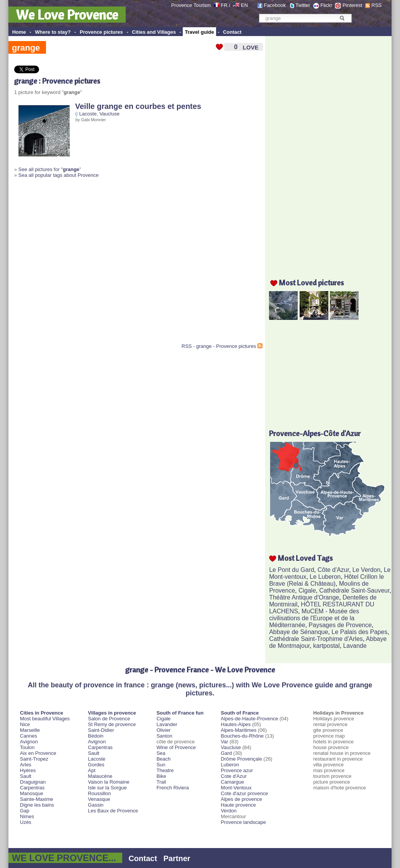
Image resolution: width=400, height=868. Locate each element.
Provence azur (237, 770)
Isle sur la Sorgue (107, 788)
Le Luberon (325, 577)
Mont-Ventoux (236, 788)
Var (224, 742)
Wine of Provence (176, 747)
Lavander (167, 724)
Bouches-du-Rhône (242, 736)
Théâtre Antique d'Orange (304, 597)
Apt (92, 770)
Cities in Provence (42, 713)
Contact (232, 32)
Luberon (230, 765)
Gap (25, 811)
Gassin (96, 805)
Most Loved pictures (311, 282)
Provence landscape (243, 822)
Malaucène (100, 776)
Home (19, 32)
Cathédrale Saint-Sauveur (354, 590)
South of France (240, 713)
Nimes (27, 816)
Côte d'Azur (333, 570)
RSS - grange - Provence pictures (219, 346)
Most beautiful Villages (45, 719)
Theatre (165, 770)
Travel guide (200, 32)
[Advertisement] (72, 264)
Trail (161, 782)
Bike (161, 776)
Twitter (303, 5)
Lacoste (88, 114)
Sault (26, 776)
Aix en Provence (38, 753)
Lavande (355, 646)
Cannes (29, 736)
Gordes (96, 765)
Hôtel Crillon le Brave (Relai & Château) (326, 580)
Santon (164, 736)
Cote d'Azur (234, 776)
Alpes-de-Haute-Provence (249, 719)
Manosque (32, 793)
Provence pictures (101, 32)
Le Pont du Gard (291, 570)
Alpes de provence (241, 799)
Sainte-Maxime (37, 799)
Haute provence (238, 805)
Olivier (163, 730)
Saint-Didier (101, 730)
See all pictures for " (49, 169)
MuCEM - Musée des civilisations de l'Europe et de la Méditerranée (314, 618)
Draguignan (33, 782)
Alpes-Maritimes (239, 730)
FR (224, 5)
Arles (26, 765)
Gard (226, 753)
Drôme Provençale (241, 759)
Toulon (27, 747)
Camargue (232, 782)
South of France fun (180, 713)
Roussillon (100, 793)
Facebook (275, 5)
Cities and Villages (154, 32)
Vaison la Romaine (109, 782)
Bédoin (96, 736)
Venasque (99, 799)
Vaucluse (109, 114)
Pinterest (352, 5)
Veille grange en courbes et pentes (138, 106)
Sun (161, 765)
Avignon (29, 742)
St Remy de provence (112, 724)
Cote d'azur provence (244, 793)
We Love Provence (67, 15)
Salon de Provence (109, 719)
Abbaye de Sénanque (298, 632)
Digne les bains (37, 805)
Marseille (30, 730)
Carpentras (32, 788)
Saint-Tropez (34, 759)
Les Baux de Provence (113, 811)
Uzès (26, 822)
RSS (376, 5)
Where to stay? (53, 32)
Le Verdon (366, 570)
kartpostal (326, 646)
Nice (25, 724)
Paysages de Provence (340, 625)
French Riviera (173, 788)
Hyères (28, 770)
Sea (161, 753)
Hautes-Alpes (236, 724)
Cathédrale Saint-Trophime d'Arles (316, 639)
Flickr (326, 5)
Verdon (229, 811)
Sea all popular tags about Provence (59, 175)
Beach (163, 759)
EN (244, 5)
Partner (177, 858)
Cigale (307, 590)
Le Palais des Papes (359, 632)
